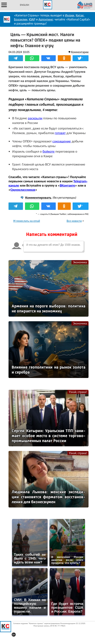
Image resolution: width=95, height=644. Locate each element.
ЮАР (32, 19)
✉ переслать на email (27, 221)
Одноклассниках (23, 190)
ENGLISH (25, 5)
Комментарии (80, 52)
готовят (60, 133)
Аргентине (46, 19)
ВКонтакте (67, 185)
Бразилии (21, 19)
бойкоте (49, 151)
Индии (70, 15)
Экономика (80, 262)
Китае (80, 15)
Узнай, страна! (78, 392)
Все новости (74, 221)
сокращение (62, 141)
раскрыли (35, 118)
